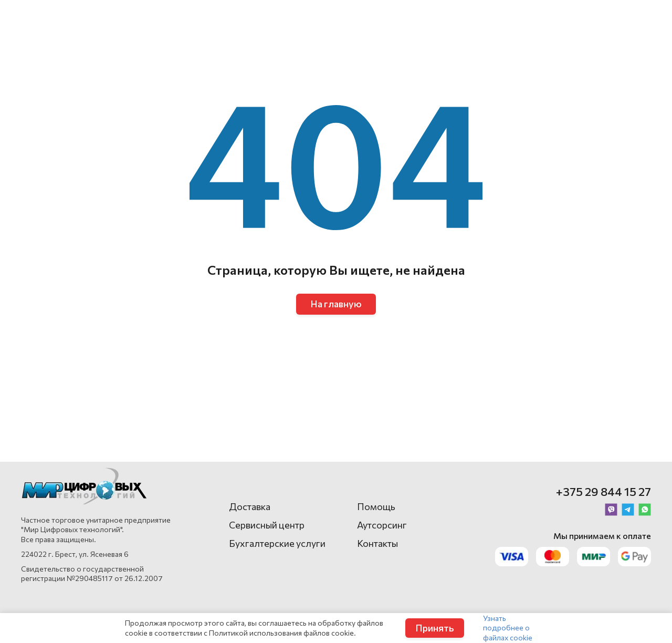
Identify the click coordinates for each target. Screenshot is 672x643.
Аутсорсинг (382, 525)
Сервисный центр (267, 525)
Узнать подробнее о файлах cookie (508, 628)
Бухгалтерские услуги (277, 543)
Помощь (376, 506)
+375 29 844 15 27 (603, 491)
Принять (435, 628)
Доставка (250, 506)
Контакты (377, 543)
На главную (336, 304)
